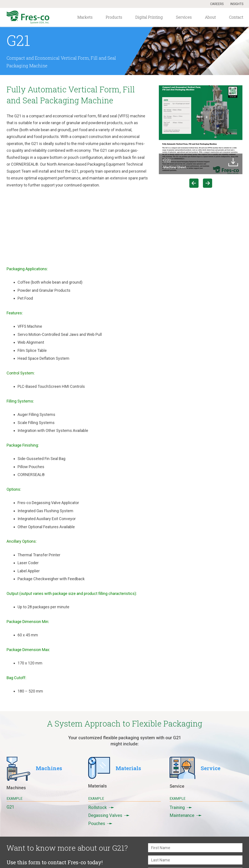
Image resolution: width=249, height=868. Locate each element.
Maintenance (186, 815)
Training (181, 807)
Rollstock (101, 807)
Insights (237, 4)
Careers (217, 4)
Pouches (100, 823)
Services (184, 17)
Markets (85, 17)
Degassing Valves (109, 815)
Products (114, 17)
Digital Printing (149, 17)
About (210, 17)
